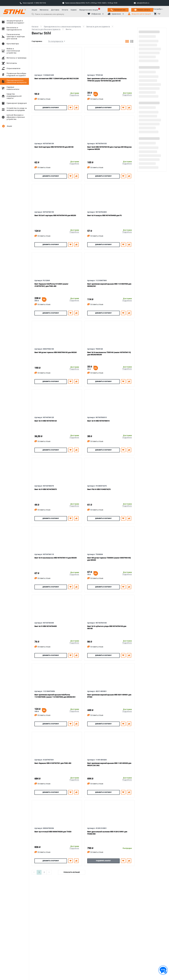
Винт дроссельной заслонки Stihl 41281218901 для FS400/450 (107, 833)
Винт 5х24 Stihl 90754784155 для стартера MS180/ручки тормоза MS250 (109, 148)
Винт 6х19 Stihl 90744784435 (46, 626)
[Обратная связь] (163, 970)
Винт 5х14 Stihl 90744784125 (46, 421)
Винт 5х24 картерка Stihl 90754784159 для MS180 (54, 147)
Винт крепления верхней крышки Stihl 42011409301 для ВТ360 (109, 696)
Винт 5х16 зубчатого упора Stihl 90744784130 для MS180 (107, 627)
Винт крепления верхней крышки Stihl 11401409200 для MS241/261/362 (109, 764)
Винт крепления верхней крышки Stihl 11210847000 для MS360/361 (109, 285)
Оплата (65, 10)
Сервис (74, 10)
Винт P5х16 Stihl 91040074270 (99, 489)
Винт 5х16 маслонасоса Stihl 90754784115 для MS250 (56, 558)
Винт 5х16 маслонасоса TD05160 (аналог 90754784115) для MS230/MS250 (109, 354)
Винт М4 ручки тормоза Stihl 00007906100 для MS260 (56, 352)
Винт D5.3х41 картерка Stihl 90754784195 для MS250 (55, 215)
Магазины (44, 10)
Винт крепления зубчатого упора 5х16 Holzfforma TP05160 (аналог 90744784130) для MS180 (107, 80)
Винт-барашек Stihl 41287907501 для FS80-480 (53, 763)
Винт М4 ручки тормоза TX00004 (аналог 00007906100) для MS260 (109, 559)
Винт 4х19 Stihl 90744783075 (46, 489)
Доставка (55, 10)
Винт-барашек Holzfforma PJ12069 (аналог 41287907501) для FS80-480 (51, 285)
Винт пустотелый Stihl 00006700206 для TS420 (53, 832)
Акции (34, 10)
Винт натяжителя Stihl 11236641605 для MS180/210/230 (57, 79)
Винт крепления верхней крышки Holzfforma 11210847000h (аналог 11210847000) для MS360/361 (55, 696)
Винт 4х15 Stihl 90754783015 (98, 421)
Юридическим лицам (89, 10)
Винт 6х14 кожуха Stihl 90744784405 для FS (104, 215)
